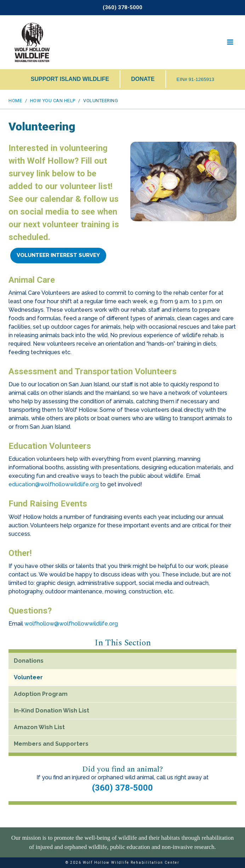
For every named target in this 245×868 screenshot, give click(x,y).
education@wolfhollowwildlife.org (54, 484)
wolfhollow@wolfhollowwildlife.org (71, 624)
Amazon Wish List (39, 727)
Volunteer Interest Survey (58, 255)
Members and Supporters (51, 744)
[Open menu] (230, 42)
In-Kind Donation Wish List (52, 711)
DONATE (143, 79)
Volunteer (28, 677)
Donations (29, 661)
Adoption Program (41, 694)
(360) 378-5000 (122, 788)
